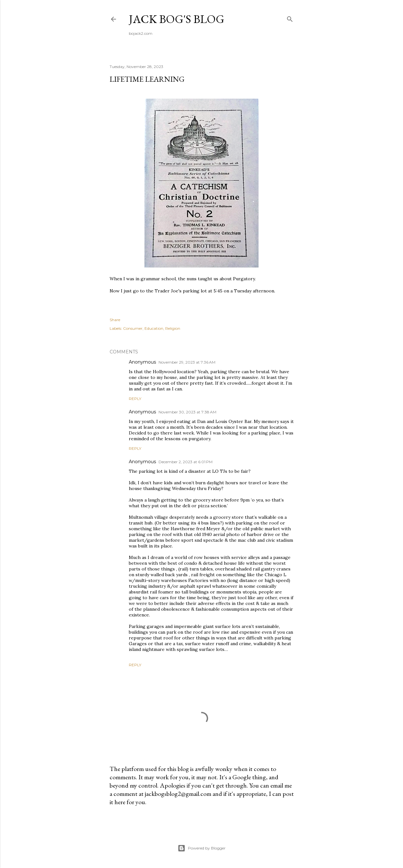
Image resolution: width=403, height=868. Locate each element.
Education (154, 328)
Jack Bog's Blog (177, 19)
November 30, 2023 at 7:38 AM (187, 412)
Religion (173, 328)
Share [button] (115, 320)
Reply (135, 399)
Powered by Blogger (202, 848)
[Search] (290, 18)
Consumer (133, 328)
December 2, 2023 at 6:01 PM (186, 462)
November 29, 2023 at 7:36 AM (187, 362)
